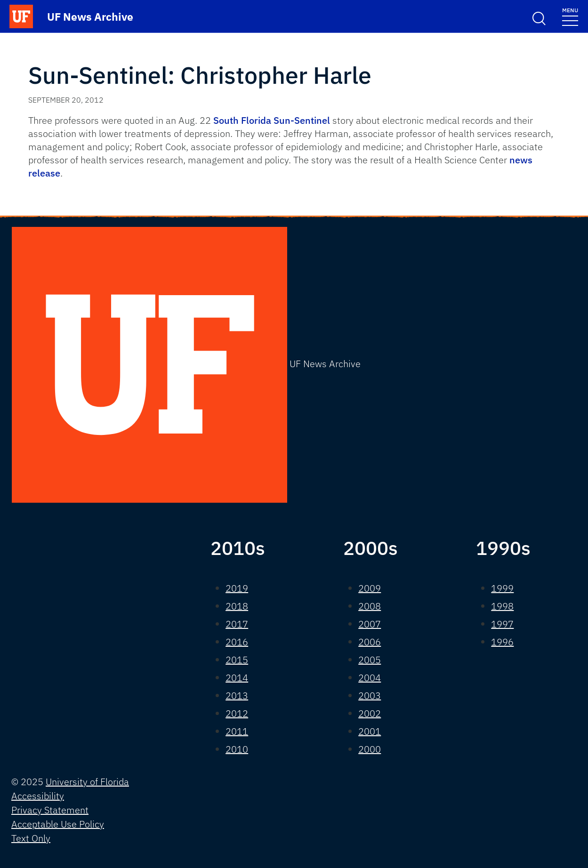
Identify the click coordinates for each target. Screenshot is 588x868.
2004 (370, 678)
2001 (370, 731)
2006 (370, 642)
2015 (237, 660)
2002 (370, 713)
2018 (237, 606)
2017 (237, 624)
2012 (237, 713)
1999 (502, 588)
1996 (502, 642)
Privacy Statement (50, 810)
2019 (237, 588)
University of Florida (87, 782)
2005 (370, 660)
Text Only (31, 838)
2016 (237, 642)
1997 (502, 624)
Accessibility (38, 796)
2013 (237, 695)
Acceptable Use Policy (58, 824)
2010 (237, 749)
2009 (370, 588)
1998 (502, 606)
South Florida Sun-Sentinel (272, 120)
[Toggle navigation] (570, 16)
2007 (370, 624)
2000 (370, 749)
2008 (370, 606)
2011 (237, 731)
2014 (237, 678)
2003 (370, 695)
